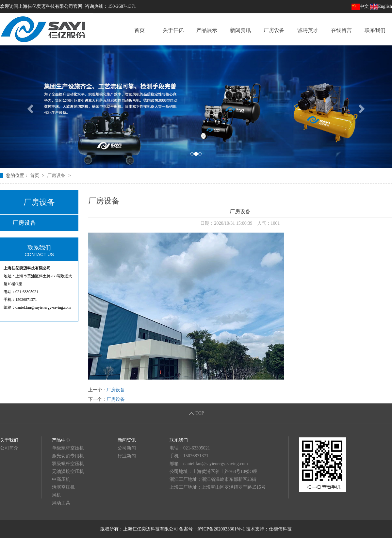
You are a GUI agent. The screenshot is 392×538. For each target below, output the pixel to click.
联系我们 (375, 30)
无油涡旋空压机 (68, 472)
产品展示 (207, 30)
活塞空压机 (63, 487)
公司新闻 (127, 448)
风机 (57, 495)
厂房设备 (274, 30)
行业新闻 (127, 456)
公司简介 (9, 448)
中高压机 (61, 479)
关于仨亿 (173, 30)
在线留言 (341, 30)
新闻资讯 (240, 30)
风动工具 (61, 503)
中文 (360, 6)
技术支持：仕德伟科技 (269, 529)
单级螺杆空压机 (68, 448)
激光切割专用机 (68, 456)
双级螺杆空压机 (68, 464)
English (381, 6)
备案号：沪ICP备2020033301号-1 (212, 529)
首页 (139, 30)
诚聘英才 (308, 30)
